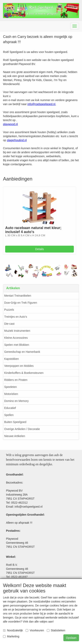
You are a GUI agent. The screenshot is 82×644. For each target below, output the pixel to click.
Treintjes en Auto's (16, 317)
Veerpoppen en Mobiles (19, 366)
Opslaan (71, 638)
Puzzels (9, 310)
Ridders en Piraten (16, 380)
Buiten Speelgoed (15, 422)
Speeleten (10, 387)
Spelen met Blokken (17, 345)
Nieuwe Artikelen (15, 436)
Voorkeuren (35, 630)
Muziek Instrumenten (17, 331)
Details (39, 249)
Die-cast (9, 324)
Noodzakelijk (13, 630)
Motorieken (11, 394)
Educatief (10, 408)
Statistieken (56, 630)
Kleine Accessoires (16, 338)
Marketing (11, 636)
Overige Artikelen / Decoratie (22, 429)
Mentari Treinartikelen (18, 296)
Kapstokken (11, 359)
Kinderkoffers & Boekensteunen (24, 373)
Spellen (9, 415)
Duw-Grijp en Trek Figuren (21, 303)
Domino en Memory (16, 401)
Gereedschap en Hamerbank (22, 352)
